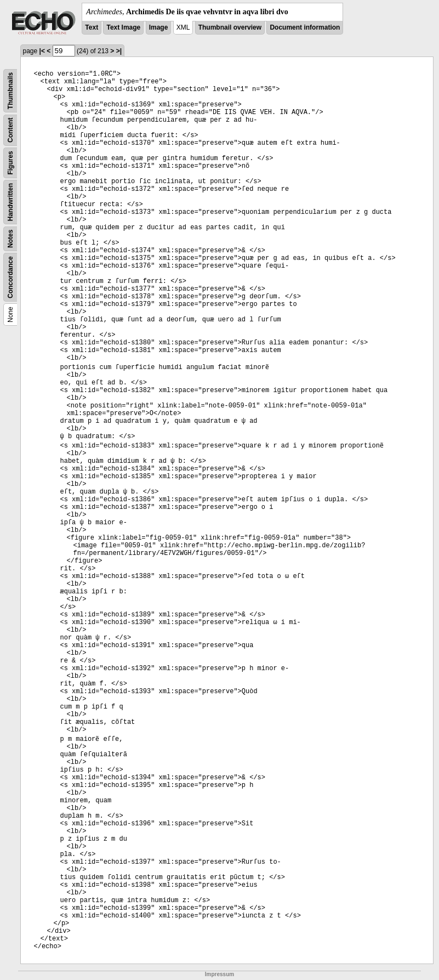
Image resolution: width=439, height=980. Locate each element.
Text (92, 27)
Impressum (219, 974)
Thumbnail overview (230, 27)
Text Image (123, 27)
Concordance (10, 277)
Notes (10, 239)
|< (42, 51)
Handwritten (10, 202)
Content (10, 130)
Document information (305, 27)
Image (159, 27)
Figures (10, 163)
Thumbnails (10, 91)
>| (119, 51)
